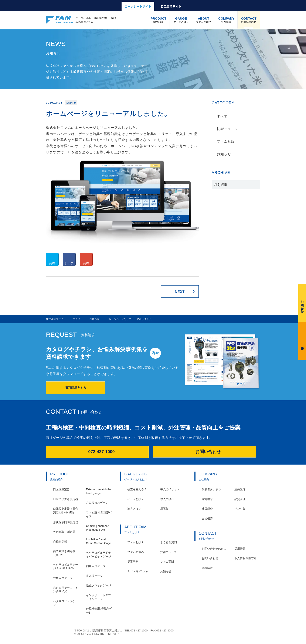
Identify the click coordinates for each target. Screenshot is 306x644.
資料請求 (302, 340)
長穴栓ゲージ (94, 576)
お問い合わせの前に (214, 549)
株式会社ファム (58, 632)
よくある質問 (169, 542)
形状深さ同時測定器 (66, 522)
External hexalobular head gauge (99, 491)
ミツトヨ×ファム (138, 571)
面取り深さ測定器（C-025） (64, 553)
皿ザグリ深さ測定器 (66, 499)
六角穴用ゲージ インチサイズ (66, 590)
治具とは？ (134, 509)
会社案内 (227, 20)
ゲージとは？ (181, 20)
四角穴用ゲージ (96, 566)
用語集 (164, 509)
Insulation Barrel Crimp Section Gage (98, 541)
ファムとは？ (203, 20)
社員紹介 (207, 509)
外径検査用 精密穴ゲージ (99, 611)
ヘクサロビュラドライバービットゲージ (98, 555)
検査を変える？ (137, 489)
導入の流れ (167, 499)
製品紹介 (159, 20)
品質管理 (240, 499)
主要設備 (240, 489)
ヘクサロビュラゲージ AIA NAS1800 (66, 567)
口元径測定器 (61, 489)
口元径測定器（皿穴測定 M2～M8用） (66, 511)
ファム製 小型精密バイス (99, 514)
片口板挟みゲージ (97, 503)
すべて (222, 116)
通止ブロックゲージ (98, 585)
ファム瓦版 (226, 141)
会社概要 (207, 518)
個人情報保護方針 (245, 558)
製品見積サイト (171, 6)
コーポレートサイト (138, 6)
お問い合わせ (249, 20)
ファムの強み (136, 552)
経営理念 (207, 499)
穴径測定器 (60, 542)
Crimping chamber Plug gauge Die (97, 528)
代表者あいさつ (211, 489)
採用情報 (240, 549)
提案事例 (133, 562)
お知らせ (224, 154)
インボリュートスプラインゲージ (98, 597)
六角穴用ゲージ (63, 578)
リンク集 (240, 509)
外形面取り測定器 (64, 532)
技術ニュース (228, 129)
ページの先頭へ (258, 633)
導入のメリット (170, 489)
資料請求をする (76, 388)
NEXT (180, 292)
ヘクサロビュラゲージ (66, 603)
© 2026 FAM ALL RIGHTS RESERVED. (97, 634)
